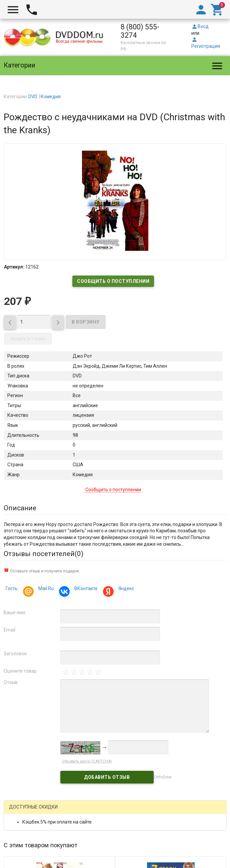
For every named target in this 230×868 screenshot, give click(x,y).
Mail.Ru (45, 589)
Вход (200, 26)
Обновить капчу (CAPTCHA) (87, 761)
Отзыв (11, 682)
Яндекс (125, 589)
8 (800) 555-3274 (140, 31)
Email (9, 630)
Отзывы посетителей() (43, 554)
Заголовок (15, 654)
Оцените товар (20, 671)
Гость (12, 588)
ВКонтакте (85, 589)
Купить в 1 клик (28, 339)
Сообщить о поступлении (113, 281)
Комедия (51, 97)
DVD (33, 97)
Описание (20, 508)
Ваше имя (14, 613)
